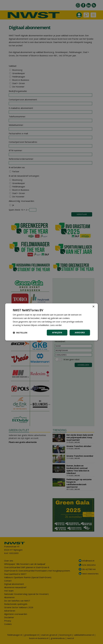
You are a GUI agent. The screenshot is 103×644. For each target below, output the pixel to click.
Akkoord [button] (80, 333)
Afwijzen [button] (57, 333)
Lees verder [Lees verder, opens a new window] (56, 325)
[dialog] (51, 322)
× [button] (93, 307)
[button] (20, 333)
